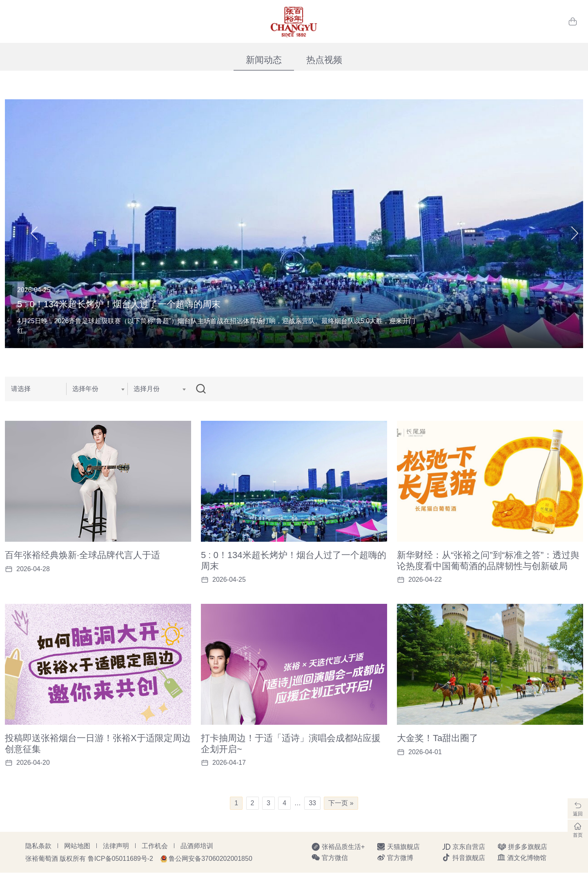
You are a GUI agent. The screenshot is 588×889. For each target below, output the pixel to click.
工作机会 (155, 862)
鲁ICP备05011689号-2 (120, 875)
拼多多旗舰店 (522, 863)
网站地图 (77, 862)
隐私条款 (38, 862)
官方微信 (330, 874)
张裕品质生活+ (338, 863)
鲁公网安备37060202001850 (210, 875)
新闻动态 (264, 60)
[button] (34, 223)
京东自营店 (463, 863)
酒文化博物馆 (522, 874)
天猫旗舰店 (398, 863)
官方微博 (395, 874)
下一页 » (341, 819)
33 (312, 819)
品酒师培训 (197, 862)
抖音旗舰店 (463, 874)
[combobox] (97, 389)
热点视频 (324, 60)
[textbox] (97, 389)
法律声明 (116, 862)
